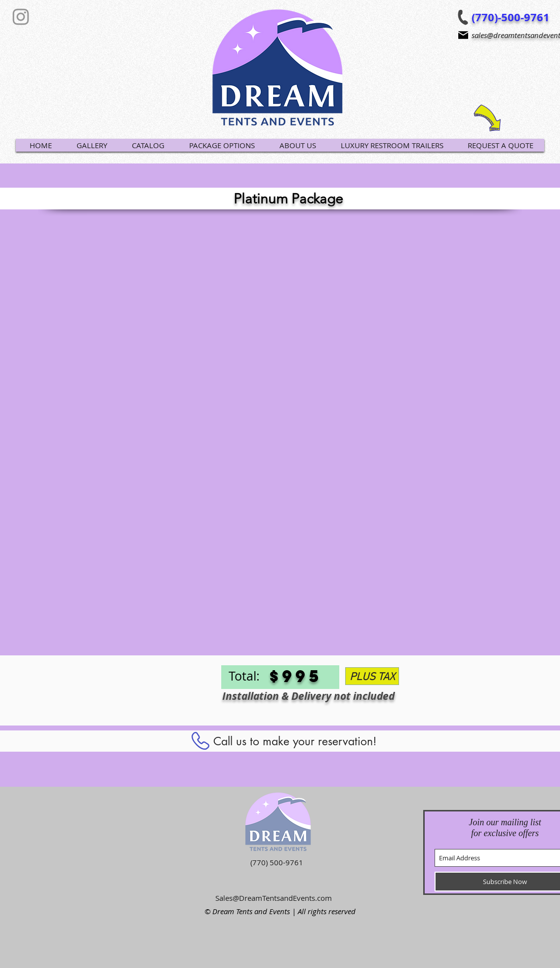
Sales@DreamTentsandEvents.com (274, 898)
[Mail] (463, 35)
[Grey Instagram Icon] (21, 17)
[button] (148, 145)
